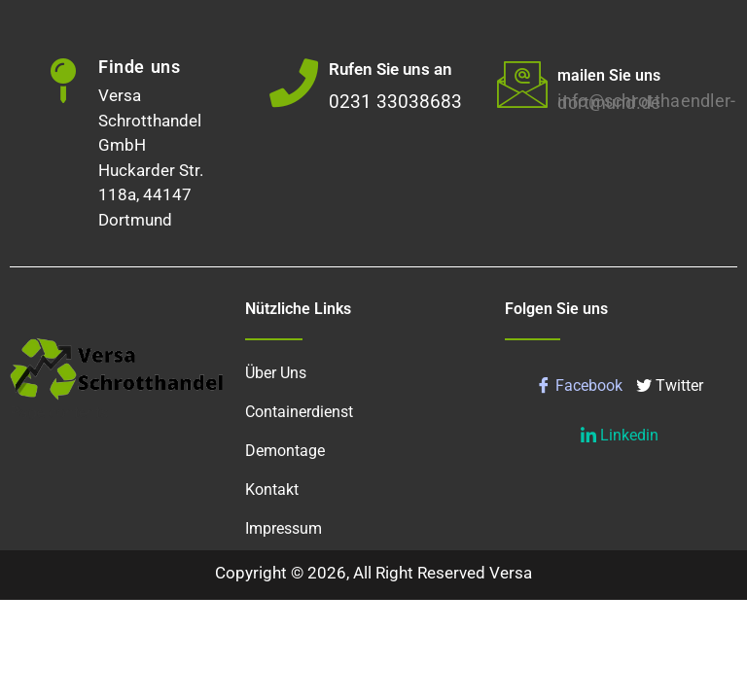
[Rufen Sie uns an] (294, 83)
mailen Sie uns (609, 75)
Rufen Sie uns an (391, 69)
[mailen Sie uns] (522, 84)
